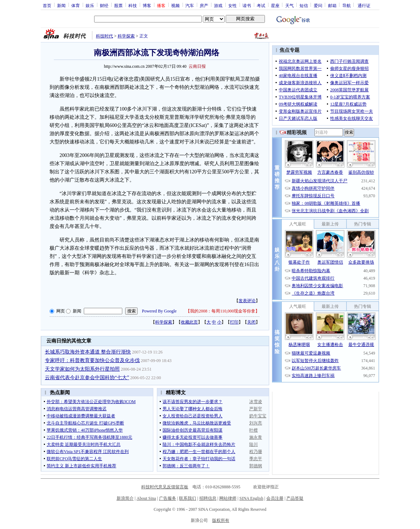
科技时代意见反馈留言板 (165, 487)
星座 (275, 5)
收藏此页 (189, 322)
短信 (304, 5)
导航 (347, 5)
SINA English (251, 498)
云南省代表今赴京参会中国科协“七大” (87, 378)
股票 (118, 5)
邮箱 (332, 5)
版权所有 (221, 520)
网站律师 (228, 498)
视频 (175, 5)
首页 (47, 5)
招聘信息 (208, 498)
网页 (61, 311)
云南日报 (197, 66)
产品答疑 (295, 498)
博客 (147, 5)
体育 (76, 5)
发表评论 (247, 301)
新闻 (61, 5)
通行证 (364, 5)
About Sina (146, 498)
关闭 (251, 322)
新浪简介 (125, 498)
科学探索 (126, 36)
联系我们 (188, 498)
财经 (104, 5)
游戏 (218, 5)
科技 (133, 5)
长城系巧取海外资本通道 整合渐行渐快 (88, 352)
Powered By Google (159, 311)
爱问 (318, 5)
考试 (261, 5)
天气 (290, 5)
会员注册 (275, 498)
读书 (247, 5)
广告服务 (168, 498)
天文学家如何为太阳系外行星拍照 (82, 369)
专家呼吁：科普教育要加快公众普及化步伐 (92, 360)
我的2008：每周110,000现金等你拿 (223, 311)
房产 (204, 5)
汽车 (190, 5)
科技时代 (104, 36)
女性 (232, 5)
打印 (234, 322)
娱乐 (90, 5)
